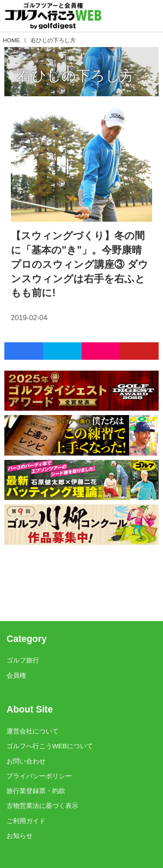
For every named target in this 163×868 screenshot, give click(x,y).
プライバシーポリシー (39, 776)
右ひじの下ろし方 (76, 76)
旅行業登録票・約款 (36, 791)
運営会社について (33, 731)
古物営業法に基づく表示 (42, 806)
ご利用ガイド (26, 821)
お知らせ (20, 836)
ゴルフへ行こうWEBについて (50, 746)
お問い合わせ (26, 761)
